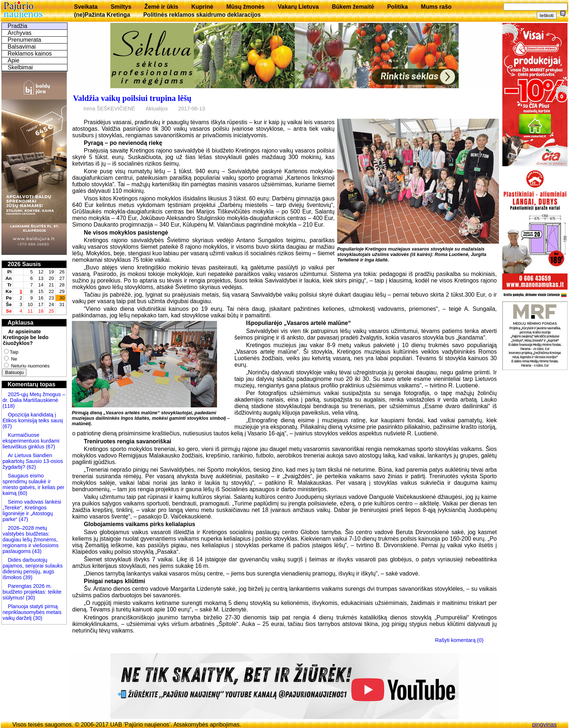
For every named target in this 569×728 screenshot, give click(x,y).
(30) (30, 598)
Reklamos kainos (30, 54)
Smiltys (121, 7)
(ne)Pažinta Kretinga (102, 15)
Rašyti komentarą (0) (459, 640)
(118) (9, 406)
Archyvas (20, 33)
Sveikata (86, 7)
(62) (30, 467)
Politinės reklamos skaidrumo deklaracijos (202, 15)
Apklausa (21, 323)
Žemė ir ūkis (161, 7)
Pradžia (17, 26)
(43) (36, 551)
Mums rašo (436, 7)
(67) (7, 426)
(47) (24, 519)
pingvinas (544, 725)
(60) (22, 493)
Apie (13, 60)
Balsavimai (22, 47)
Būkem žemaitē (353, 7)
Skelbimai (20, 67)
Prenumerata (24, 40)
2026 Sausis (24, 264)
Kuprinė (202, 7)
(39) (27, 577)
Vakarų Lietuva (298, 7)
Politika (398, 7)
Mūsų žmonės (246, 7)
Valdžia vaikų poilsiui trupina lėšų (132, 98)
